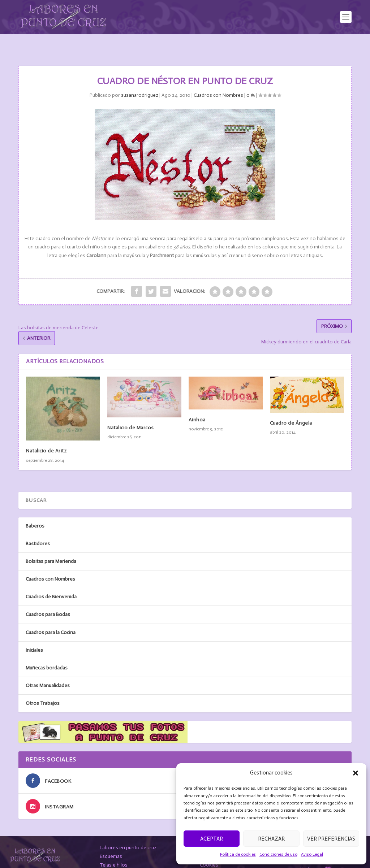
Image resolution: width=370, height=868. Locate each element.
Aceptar (212, 839)
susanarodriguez (140, 78)
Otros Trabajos (43, 686)
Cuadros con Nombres (218, 78)
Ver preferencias (331, 839)
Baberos (35, 508)
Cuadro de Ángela (291, 406)
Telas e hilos (114, 848)
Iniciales (34, 633)
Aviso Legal (312, 854)
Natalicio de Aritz (46, 433)
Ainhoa (197, 402)
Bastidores (38, 526)
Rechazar (271, 839)
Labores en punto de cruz (128, 830)
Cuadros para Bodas (48, 597)
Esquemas (111, 839)
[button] (356, 773)
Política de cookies (238, 854)
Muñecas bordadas (47, 650)
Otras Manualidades (48, 668)
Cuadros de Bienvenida (51, 579)
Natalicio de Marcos (131, 410)
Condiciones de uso (278, 854)
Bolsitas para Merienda (51, 544)
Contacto (110, 856)
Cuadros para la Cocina (51, 615)
